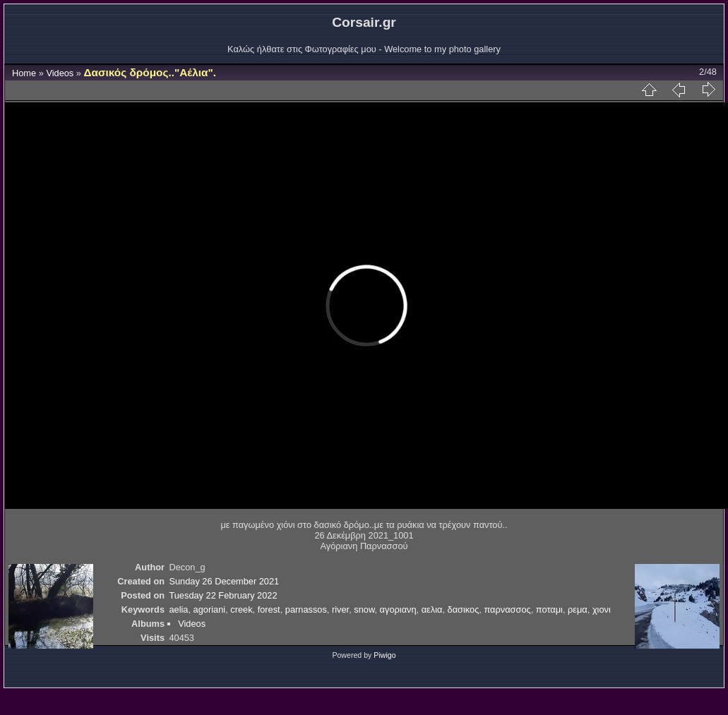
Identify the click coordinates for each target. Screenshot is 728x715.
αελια (432, 609)
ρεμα (578, 609)
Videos (60, 73)
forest (269, 609)
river (340, 609)
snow (364, 609)
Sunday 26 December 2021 (224, 581)
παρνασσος (507, 609)
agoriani (210, 609)
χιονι (602, 609)
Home (24, 73)
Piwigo (384, 655)
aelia (178, 609)
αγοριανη (398, 609)
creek (241, 609)
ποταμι (549, 609)
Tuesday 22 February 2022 (223, 595)
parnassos (306, 609)
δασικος (464, 609)
